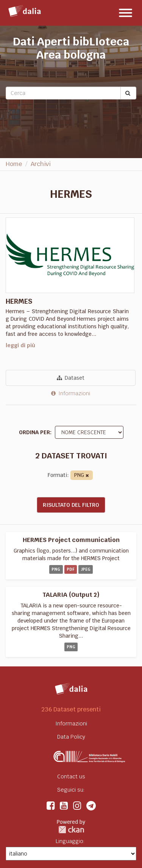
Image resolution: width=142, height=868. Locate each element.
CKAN (71, 830)
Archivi (41, 164)
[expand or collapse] (126, 13)
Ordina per (34, 432)
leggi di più (20, 345)
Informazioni (71, 393)
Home (14, 164)
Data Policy (71, 737)
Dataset (71, 378)
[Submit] (128, 93)
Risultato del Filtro (71, 505)
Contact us (71, 776)
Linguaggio (69, 841)
